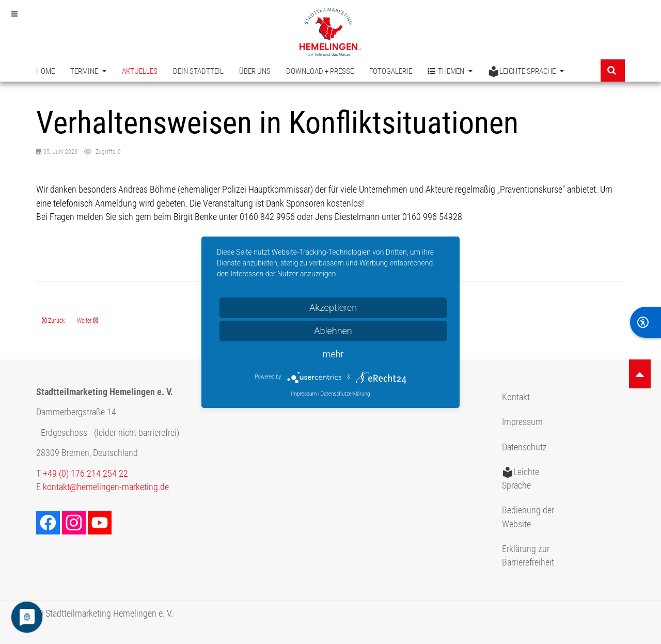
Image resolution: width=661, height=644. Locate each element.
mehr (333, 354)
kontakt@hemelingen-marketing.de (106, 487)
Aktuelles (140, 71)
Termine (88, 71)
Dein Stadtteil (198, 71)
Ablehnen (333, 331)
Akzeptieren (333, 308)
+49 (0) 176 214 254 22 (85, 474)
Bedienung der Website (528, 517)
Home (45, 71)
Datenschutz (524, 447)
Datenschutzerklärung (345, 394)
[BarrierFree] (646, 322)
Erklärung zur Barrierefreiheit (528, 556)
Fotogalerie (391, 71)
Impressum (522, 422)
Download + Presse (320, 71)
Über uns (255, 71)
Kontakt (516, 397)
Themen (450, 72)
